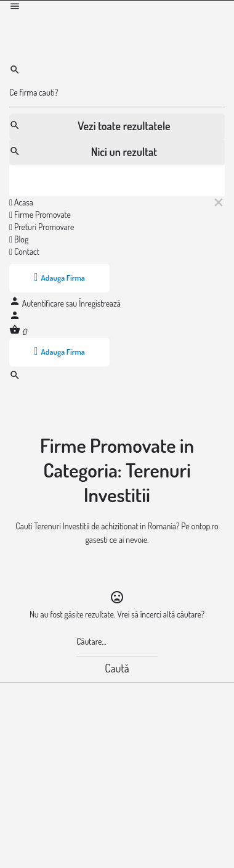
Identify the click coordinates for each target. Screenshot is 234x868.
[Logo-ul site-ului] (102, 26)
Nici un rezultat (83, 152)
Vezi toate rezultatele (90, 126)
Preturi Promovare (42, 227)
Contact (24, 251)
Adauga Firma (59, 277)
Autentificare (44, 303)
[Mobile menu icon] (117, 8)
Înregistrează (100, 303)
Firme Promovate (40, 214)
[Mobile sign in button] (15, 317)
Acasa (21, 202)
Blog (19, 239)
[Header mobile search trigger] (15, 377)
